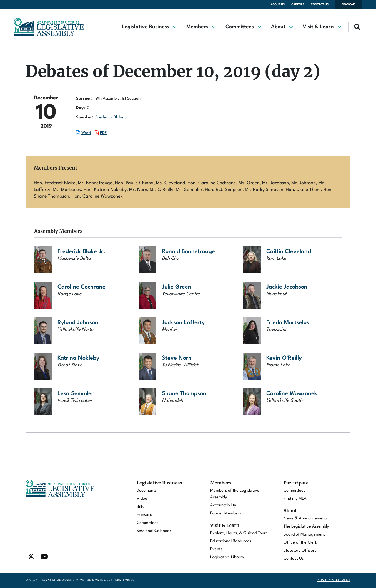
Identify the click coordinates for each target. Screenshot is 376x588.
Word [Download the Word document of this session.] (86, 133)
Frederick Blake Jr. (112, 118)
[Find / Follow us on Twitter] (31, 557)
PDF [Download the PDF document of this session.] (103, 133)
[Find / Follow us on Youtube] (44, 557)
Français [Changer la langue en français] (349, 4)
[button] (149, 27)
